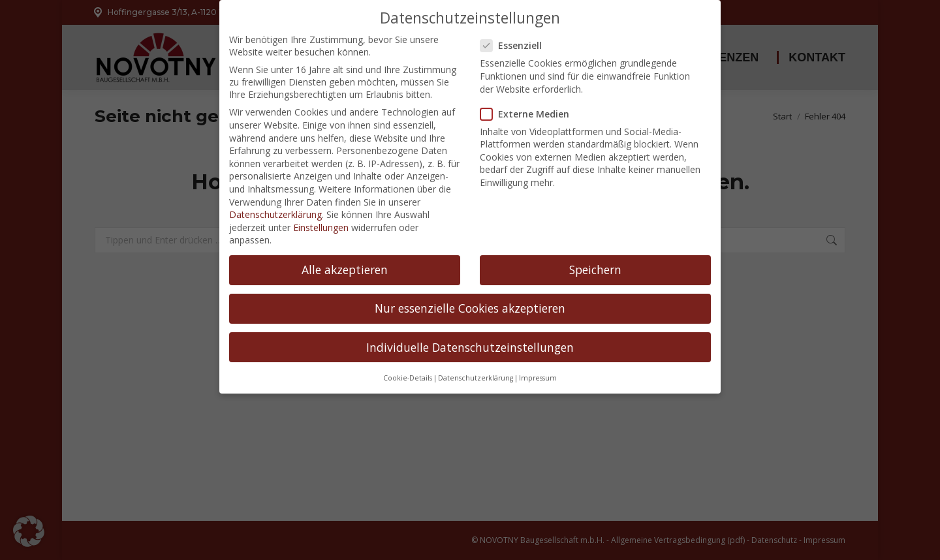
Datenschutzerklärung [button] (476, 360)
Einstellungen (321, 209)
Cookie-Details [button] (408, 360)
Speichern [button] (595, 252)
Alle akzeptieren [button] (345, 252)
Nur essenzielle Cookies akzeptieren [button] (470, 290)
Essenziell (515, 28)
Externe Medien (529, 96)
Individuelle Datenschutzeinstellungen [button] (470, 329)
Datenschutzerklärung (275, 197)
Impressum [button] (538, 360)
